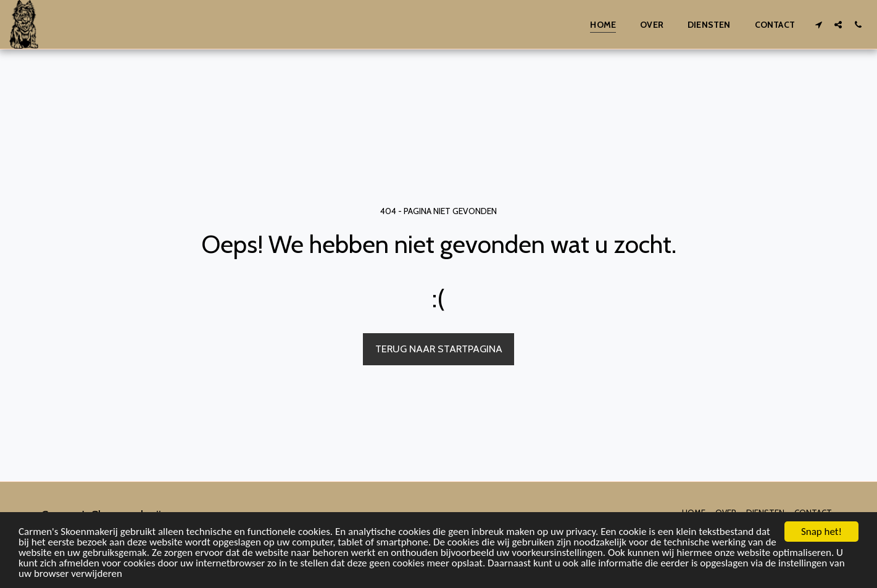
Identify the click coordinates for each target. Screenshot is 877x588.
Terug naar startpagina (439, 349)
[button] (818, 24)
